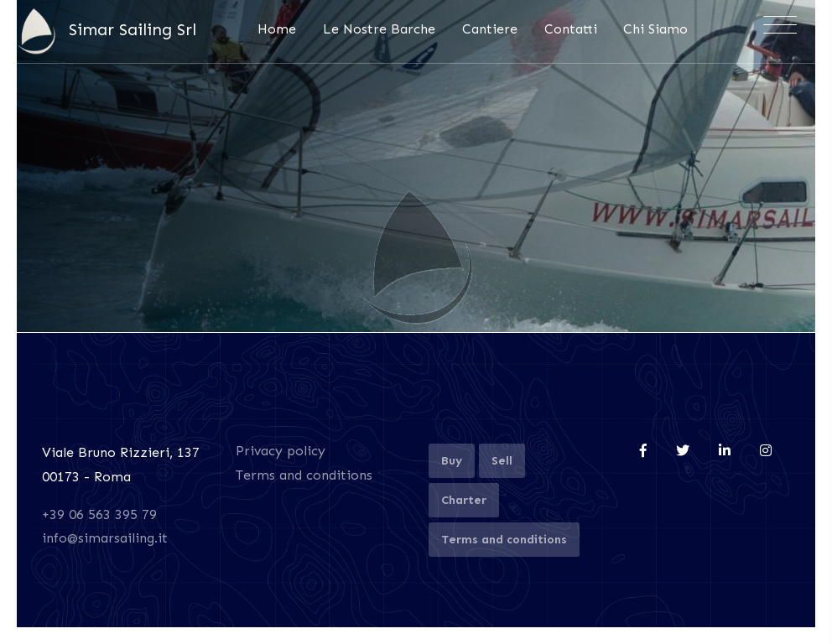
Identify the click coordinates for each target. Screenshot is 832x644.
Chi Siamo (655, 29)
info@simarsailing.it (105, 538)
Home (277, 29)
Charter (464, 500)
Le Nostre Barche (379, 29)
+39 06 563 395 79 (99, 514)
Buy (452, 461)
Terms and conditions (304, 475)
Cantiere (490, 29)
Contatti (571, 29)
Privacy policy (281, 451)
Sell (502, 461)
